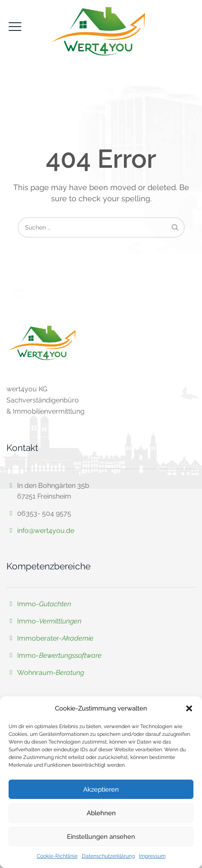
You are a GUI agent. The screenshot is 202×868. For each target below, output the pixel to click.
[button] (189, 708)
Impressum (152, 856)
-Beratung (69, 673)
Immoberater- (55, 638)
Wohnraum (35, 673)
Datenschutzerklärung (108, 856)
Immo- (44, 604)
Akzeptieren (101, 789)
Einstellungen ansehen (101, 837)
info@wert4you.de (46, 531)
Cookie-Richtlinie (57, 856)
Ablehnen (101, 813)
